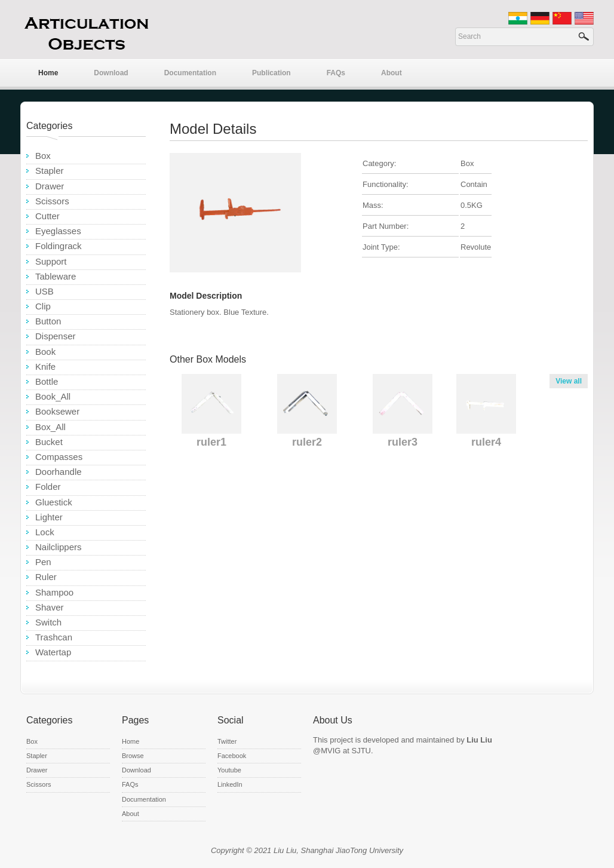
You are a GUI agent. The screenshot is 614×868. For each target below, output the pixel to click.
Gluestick (54, 502)
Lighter (49, 517)
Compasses (59, 457)
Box (43, 156)
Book (45, 352)
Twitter (227, 741)
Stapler (50, 171)
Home (48, 73)
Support (51, 261)
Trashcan (54, 637)
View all (569, 381)
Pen (43, 562)
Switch (48, 622)
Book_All (53, 396)
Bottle (47, 381)
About (392, 73)
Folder (48, 487)
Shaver (50, 607)
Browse (133, 756)
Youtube (229, 770)
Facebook (232, 756)
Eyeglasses (58, 231)
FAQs (336, 73)
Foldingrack (59, 246)
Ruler (46, 577)
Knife (45, 366)
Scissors (52, 201)
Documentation (190, 73)
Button (48, 321)
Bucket (49, 442)
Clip (43, 306)
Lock (45, 532)
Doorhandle (59, 472)
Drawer (50, 186)
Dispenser (56, 336)
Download (111, 73)
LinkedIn (230, 784)
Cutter (47, 216)
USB (44, 291)
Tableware (56, 276)
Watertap (53, 652)
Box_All (50, 427)
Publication (271, 73)
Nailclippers (59, 547)
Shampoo (54, 592)
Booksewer (57, 411)
